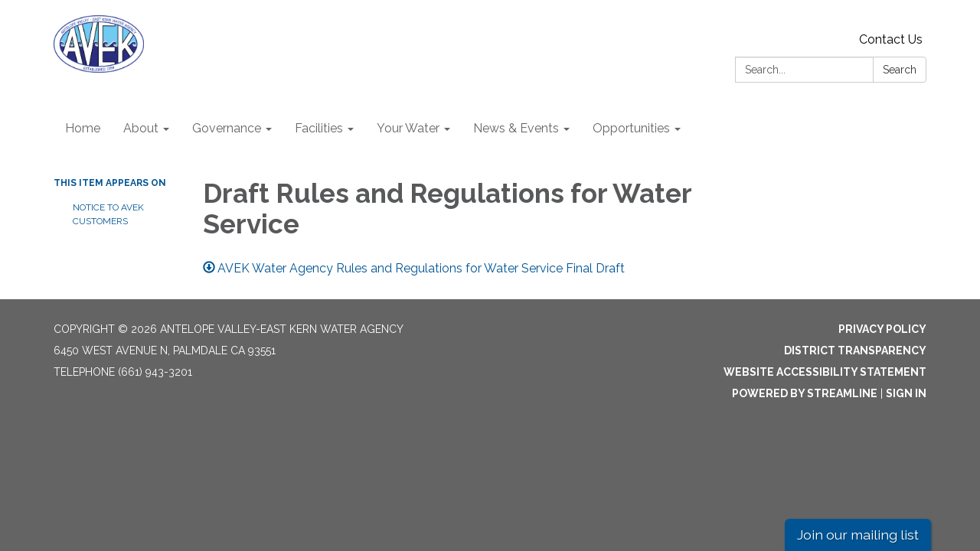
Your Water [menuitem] (408, 128)
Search (900, 70)
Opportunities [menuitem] (631, 128)
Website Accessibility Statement (825, 372)
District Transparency (855, 350)
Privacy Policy (882, 329)
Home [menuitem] (83, 128)
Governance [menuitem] (227, 128)
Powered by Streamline (805, 393)
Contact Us (891, 39)
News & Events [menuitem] (516, 128)
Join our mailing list (858, 535)
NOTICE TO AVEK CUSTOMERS (108, 214)
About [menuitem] (141, 128)
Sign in (906, 393)
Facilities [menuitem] (319, 128)
